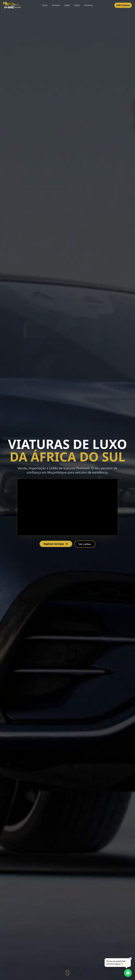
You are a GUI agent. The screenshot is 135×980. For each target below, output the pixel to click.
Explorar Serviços (56, 544)
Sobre (77, 5)
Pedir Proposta (123, 5)
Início (45, 5)
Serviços (56, 5)
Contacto (88, 5)
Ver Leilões (85, 544)
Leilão (67, 5)
